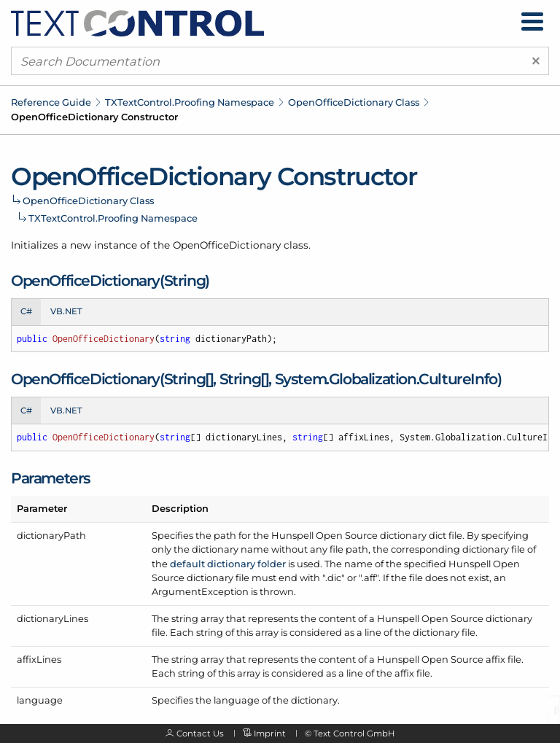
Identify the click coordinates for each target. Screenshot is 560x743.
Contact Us (200, 734)
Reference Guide (51, 102)
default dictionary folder (228, 564)
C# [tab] (26, 311)
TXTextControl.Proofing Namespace (190, 102)
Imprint (270, 734)
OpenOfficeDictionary (227, 245)
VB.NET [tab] (66, 311)
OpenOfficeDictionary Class (354, 102)
